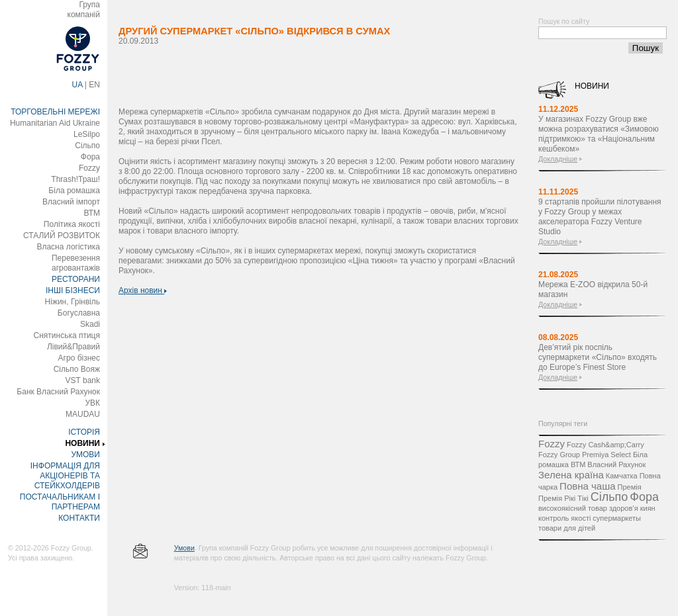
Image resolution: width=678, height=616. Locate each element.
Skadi (90, 324)
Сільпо (87, 146)
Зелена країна (571, 475)
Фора (90, 157)
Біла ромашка (74, 191)
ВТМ (92, 213)
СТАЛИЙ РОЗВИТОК (62, 236)
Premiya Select (606, 455)
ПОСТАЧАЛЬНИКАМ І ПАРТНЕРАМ (60, 502)
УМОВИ (85, 455)
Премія (630, 487)
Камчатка (622, 476)
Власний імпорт (71, 202)
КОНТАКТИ (79, 518)
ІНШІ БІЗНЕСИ (73, 290)
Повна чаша (587, 486)
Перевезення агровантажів (76, 263)
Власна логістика (68, 247)
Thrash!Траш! (75, 179)
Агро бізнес (79, 358)
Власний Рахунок (616, 464)
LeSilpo (87, 134)
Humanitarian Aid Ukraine (55, 123)
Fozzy (89, 168)
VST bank (83, 380)
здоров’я (624, 508)
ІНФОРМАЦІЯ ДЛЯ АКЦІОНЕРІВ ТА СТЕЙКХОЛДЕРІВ (65, 476)
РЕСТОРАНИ (76, 279)
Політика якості (72, 224)
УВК (92, 403)
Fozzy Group (559, 455)
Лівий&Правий (73, 347)
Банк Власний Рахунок (58, 392)
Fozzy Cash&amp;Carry (605, 445)
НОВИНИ (82, 443)
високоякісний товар (573, 508)
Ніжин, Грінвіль (73, 302)
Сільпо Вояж (77, 369)
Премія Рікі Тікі (563, 498)
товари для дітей (567, 528)
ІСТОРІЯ (84, 432)
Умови (184, 548)
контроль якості (564, 518)
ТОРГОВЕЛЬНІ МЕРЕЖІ (55, 112)
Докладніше (558, 159)
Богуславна (79, 313)
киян (648, 508)
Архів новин (143, 290)
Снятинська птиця (67, 335)
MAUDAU (83, 414)
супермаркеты (617, 518)
